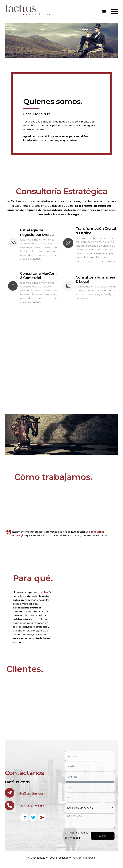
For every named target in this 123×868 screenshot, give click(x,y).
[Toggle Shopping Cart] (104, 11)
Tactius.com (64, 858)
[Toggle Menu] (115, 11)
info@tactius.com (31, 794)
